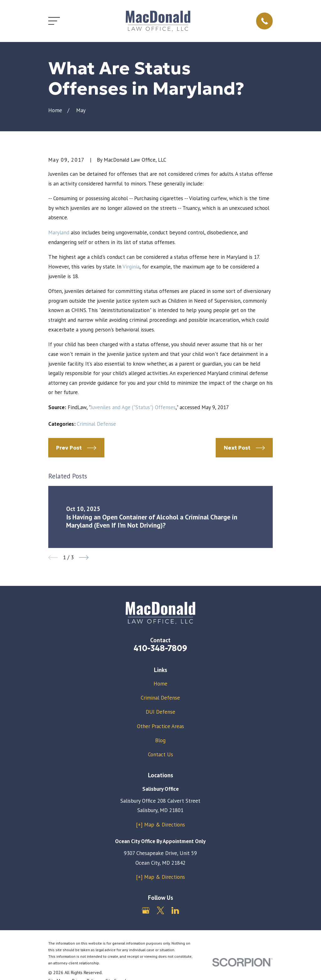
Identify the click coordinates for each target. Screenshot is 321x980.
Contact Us (160, 754)
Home (160, 684)
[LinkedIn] (175, 910)
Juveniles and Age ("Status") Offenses (133, 407)
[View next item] (84, 558)
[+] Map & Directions (160, 825)
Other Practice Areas (160, 726)
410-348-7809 (160, 648)
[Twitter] (160, 910)
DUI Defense (160, 712)
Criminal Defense (96, 424)
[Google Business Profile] (146, 910)
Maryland (59, 232)
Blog (160, 740)
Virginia (131, 267)
